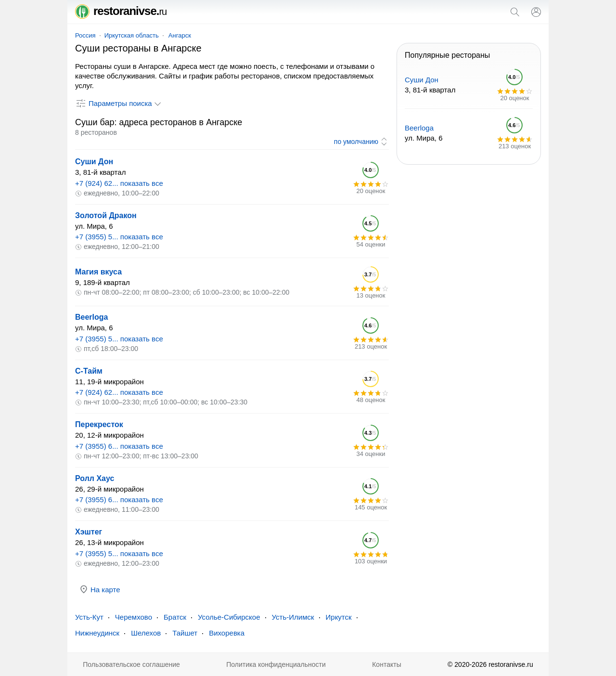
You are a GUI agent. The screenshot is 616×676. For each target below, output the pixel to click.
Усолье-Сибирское (229, 617)
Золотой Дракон (106, 215)
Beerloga (91, 317)
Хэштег (89, 532)
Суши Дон (94, 162)
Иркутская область (132, 35)
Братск (175, 617)
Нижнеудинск (97, 633)
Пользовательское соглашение (131, 664)
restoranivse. (121, 11)
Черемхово (134, 617)
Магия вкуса (98, 272)
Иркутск (339, 617)
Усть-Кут (89, 617)
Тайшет (185, 633)
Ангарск (180, 35)
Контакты (386, 664)
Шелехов (146, 633)
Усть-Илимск (293, 617)
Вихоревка (227, 633)
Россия (85, 35)
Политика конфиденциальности (276, 664)
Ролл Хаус (95, 478)
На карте (100, 589)
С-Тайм (89, 371)
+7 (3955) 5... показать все (119, 237)
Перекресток (99, 424)
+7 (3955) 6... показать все (119, 446)
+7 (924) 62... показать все (119, 183)
